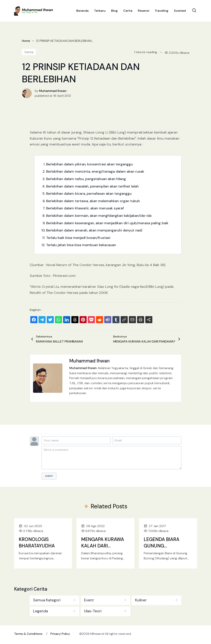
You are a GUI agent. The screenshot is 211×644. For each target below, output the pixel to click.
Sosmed (180, 12)
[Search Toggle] (194, 11)
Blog (114, 12)
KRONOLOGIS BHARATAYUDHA (37, 543)
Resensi (144, 12)
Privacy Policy (60, 634)
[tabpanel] (106, 605)
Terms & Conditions (28, 634)
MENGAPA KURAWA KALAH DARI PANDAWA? (103, 546)
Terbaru (100, 12)
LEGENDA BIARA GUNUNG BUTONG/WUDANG (165, 546)
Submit (49, 476)
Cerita (128, 12)
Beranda (82, 12)
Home (26, 41)
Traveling (162, 12)
